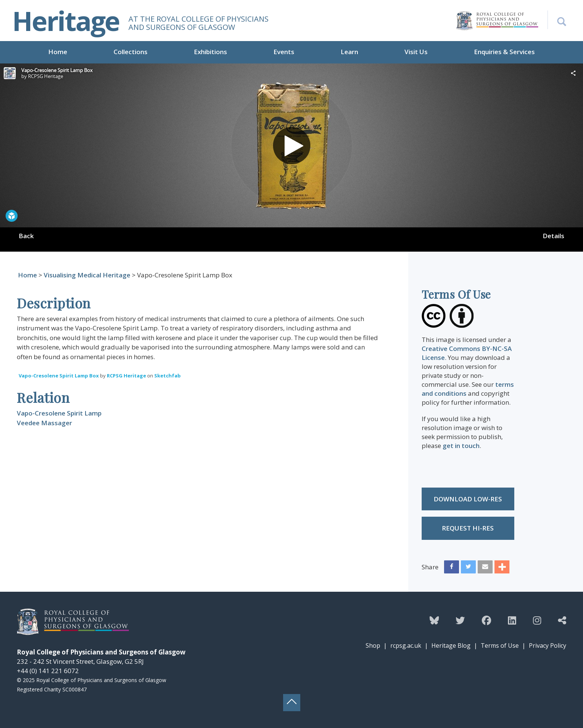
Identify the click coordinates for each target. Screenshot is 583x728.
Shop (373, 645)
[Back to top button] (292, 703)
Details (553, 236)
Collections (131, 52)
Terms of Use (500, 645)
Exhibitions (210, 52)
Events (284, 52)
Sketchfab (168, 376)
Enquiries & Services (504, 52)
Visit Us (416, 52)
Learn (349, 52)
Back (26, 236)
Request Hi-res (468, 528)
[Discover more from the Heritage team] (562, 620)
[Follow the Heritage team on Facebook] (486, 620)
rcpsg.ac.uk (406, 645)
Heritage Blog (451, 645)
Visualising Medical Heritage (87, 275)
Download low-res (468, 499)
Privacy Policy (548, 645)
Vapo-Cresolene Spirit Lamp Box (59, 376)
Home (58, 52)
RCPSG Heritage (126, 376)
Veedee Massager (44, 423)
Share (430, 567)
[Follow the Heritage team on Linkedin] (512, 620)
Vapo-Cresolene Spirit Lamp (59, 413)
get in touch (461, 446)
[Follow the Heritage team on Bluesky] (434, 620)
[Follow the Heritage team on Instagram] (537, 620)
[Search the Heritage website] (557, 20)
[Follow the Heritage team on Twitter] (460, 620)
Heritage (66, 21)
